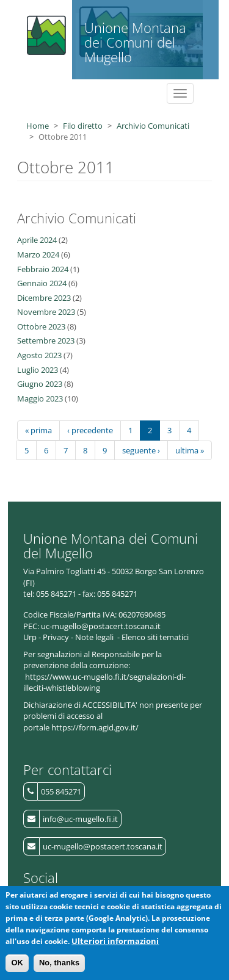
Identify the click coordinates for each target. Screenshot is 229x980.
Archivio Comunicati (153, 126)
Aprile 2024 (37, 240)
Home (38, 126)
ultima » (190, 450)
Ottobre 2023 (41, 326)
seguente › (141, 450)
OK (17, 968)
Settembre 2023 (46, 340)
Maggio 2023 (40, 398)
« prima (38, 430)
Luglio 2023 (38, 370)
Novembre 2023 (46, 312)
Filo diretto (83, 126)
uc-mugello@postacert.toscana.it (103, 846)
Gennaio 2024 (42, 283)
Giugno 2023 (40, 384)
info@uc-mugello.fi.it (80, 819)
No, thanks (59, 968)
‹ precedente (90, 430)
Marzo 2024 (38, 254)
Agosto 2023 (39, 355)
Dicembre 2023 (44, 298)
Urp (30, 637)
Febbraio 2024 (43, 269)
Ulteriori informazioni (115, 946)
